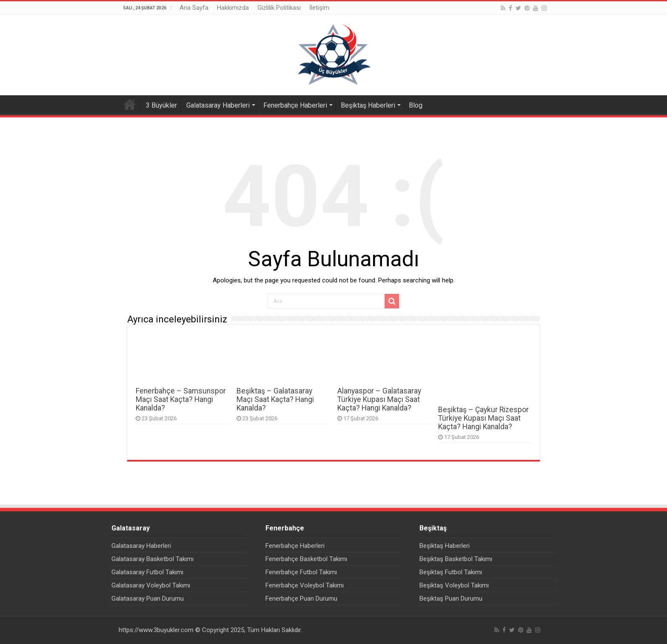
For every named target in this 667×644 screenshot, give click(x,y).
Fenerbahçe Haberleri (295, 105)
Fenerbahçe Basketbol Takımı (306, 559)
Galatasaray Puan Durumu (148, 598)
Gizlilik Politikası (279, 8)
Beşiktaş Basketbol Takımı (456, 559)
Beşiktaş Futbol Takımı (451, 572)
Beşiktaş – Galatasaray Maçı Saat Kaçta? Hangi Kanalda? (275, 399)
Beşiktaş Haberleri (368, 105)
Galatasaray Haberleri (218, 105)
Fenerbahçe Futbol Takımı (301, 572)
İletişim (319, 8)
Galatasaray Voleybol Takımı (151, 585)
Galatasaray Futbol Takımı (147, 572)
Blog (416, 105)
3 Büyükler (161, 105)
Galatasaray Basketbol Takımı (152, 559)
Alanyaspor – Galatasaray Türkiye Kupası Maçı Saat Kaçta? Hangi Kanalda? (379, 399)
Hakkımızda (233, 8)
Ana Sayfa (194, 8)
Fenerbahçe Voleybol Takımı (305, 585)
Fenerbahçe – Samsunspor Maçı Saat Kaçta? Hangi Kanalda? (181, 399)
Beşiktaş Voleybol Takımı (454, 585)
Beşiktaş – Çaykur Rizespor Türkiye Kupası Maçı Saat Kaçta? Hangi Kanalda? (483, 418)
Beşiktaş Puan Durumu (451, 598)
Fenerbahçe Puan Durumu (301, 598)
